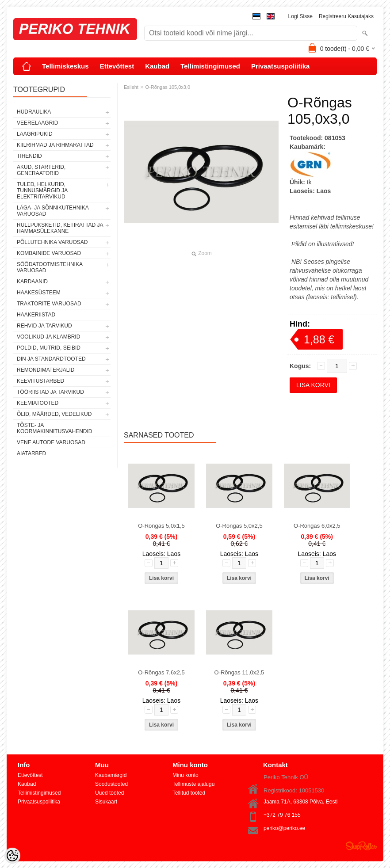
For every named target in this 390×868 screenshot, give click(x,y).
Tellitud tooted (189, 793)
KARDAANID (32, 282)
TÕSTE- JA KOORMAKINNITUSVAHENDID (54, 428)
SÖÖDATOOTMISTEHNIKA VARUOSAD (50, 267)
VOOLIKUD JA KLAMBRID (48, 337)
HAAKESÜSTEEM (39, 293)
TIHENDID (29, 156)
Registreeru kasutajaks (346, 16)
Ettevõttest (117, 66)
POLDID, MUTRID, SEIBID (49, 348)
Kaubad (157, 66)
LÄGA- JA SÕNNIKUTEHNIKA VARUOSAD (53, 211)
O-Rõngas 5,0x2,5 (239, 526)
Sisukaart (106, 802)
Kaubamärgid (111, 775)
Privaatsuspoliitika (281, 66)
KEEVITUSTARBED (40, 381)
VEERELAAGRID (37, 123)
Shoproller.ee (361, 846)
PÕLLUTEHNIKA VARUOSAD (52, 242)
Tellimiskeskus (65, 66)
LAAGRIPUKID (35, 134)
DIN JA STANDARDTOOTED (51, 359)
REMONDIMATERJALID (46, 370)
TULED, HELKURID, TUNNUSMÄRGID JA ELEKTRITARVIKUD (42, 190)
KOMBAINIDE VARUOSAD (49, 253)
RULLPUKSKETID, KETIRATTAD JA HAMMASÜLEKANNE (60, 228)
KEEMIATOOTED (38, 403)
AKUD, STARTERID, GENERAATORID (41, 170)
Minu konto (185, 775)
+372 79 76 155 (282, 815)
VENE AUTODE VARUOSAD (51, 442)
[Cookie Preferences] (12, 856)
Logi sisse (300, 16)
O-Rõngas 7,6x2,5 (161, 672)
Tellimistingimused (210, 66)
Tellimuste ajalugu (193, 784)
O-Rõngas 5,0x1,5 (161, 526)
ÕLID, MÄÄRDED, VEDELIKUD (54, 414)
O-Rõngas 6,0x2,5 (317, 526)
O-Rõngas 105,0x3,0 (168, 87)
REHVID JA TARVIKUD (44, 326)
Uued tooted (109, 793)
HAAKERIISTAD (36, 315)
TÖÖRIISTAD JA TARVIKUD (50, 392)
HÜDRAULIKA (34, 112)
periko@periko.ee (284, 828)
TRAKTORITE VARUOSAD (49, 304)
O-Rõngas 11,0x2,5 (239, 672)
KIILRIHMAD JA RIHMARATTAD (55, 145)
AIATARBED (31, 453)
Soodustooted (111, 784)
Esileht (131, 87)
